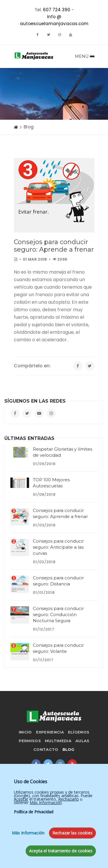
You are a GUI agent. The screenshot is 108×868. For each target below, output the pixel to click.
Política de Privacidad (34, 849)
